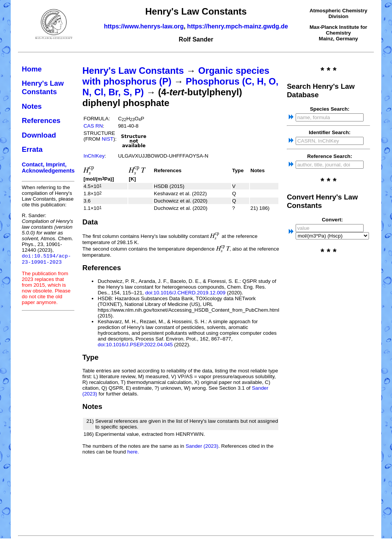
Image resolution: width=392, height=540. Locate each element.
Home (32, 69)
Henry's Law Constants (43, 87)
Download (39, 135)
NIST (108, 139)
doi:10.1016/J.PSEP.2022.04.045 (135, 345)
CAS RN (93, 126)
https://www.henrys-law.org (144, 26)
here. (133, 452)
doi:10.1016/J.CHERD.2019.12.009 (185, 293)
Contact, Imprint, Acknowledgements (48, 168)
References (41, 120)
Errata (32, 149)
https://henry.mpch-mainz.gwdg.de (237, 26)
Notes (32, 106)
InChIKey (94, 156)
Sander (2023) (202, 446)
